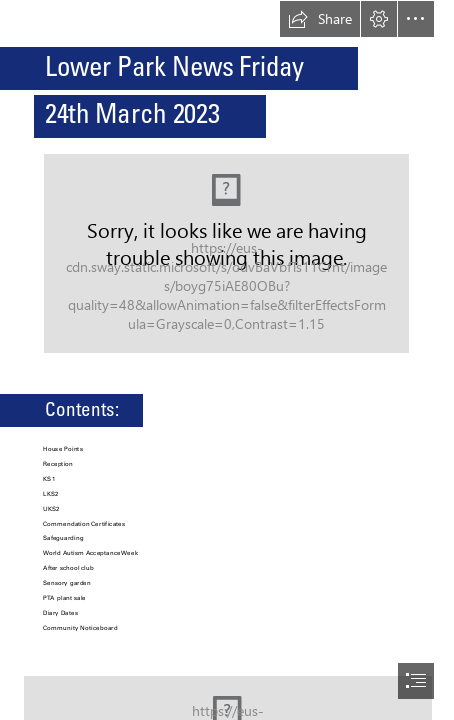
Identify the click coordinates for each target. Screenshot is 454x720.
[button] (320, 19)
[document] (227, 360)
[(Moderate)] (226, 253)
